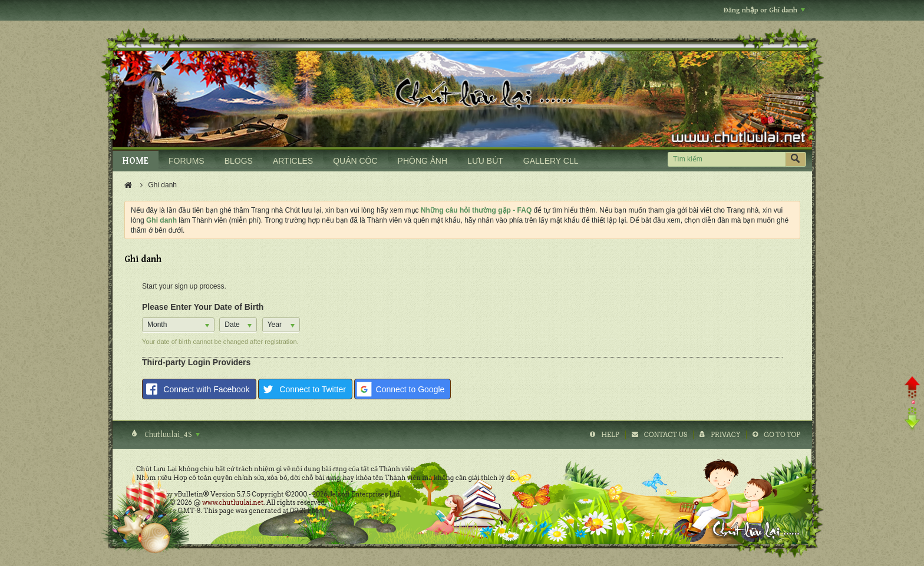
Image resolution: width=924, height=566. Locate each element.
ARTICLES (293, 161)
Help (610, 435)
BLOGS (239, 161)
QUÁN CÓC (355, 161)
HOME (136, 161)
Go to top (782, 435)
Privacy (725, 435)
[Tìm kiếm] (726, 159)
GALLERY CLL (551, 161)
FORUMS (187, 161)
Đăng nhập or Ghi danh (764, 10)
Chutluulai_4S (171, 435)
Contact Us (666, 435)
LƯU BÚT (485, 161)
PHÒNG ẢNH (423, 161)
